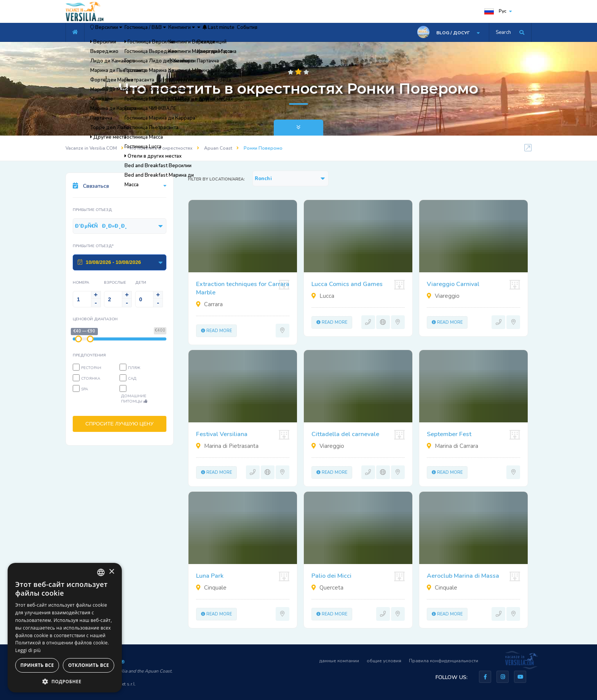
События (326, 32)
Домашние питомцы (134, 399)
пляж (134, 368)
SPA (85, 389)
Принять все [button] (37, 665)
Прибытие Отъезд (92, 210)
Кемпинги (222, 32)
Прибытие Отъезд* (93, 246)
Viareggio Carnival (453, 284)
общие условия (384, 661)
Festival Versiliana (222, 434)
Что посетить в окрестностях (160, 148)
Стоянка (91, 379)
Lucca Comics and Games (347, 284)
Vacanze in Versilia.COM (91, 148)
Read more (216, 331)
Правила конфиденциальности (444, 661)
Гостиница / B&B (170, 32)
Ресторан (91, 368)
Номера (81, 283)
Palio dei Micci (331, 576)
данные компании (339, 661)
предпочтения (89, 355)
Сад (132, 379)
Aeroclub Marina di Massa (463, 576)
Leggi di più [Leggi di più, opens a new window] (28, 650)
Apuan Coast (218, 148)
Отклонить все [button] (89, 665)
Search (503, 32)
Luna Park (210, 576)
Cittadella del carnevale (345, 434)
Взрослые (115, 283)
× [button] (111, 572)
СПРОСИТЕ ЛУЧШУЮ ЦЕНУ (119, 426)
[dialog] (65, 628)
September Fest (449, 434)
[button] (65, 681)
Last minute (285, 32)
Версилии (115, 32)
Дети (141, 283)
